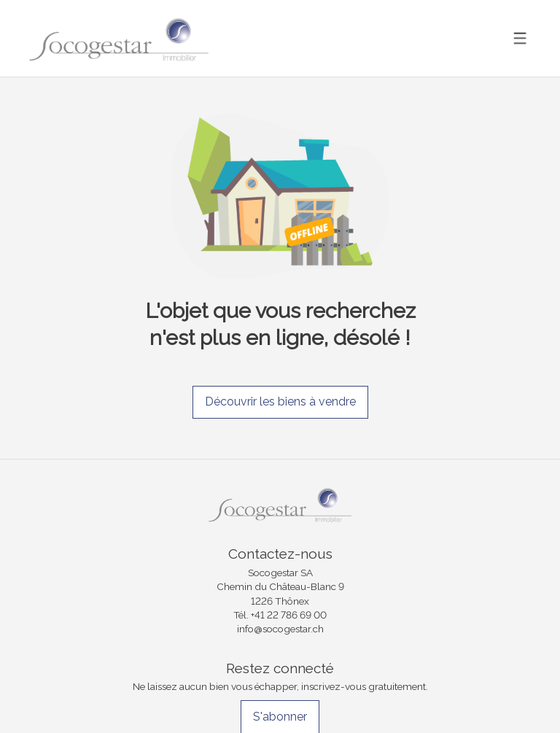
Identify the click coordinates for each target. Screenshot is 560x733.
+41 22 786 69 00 (289, 615)
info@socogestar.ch (280, 629)
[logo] (119, 38)
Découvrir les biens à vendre (280, 402)
